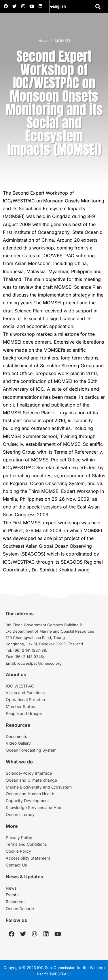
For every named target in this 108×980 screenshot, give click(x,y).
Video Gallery (18, 743)
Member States (20, 706)
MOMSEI (62, 41)
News (43, 41)
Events (12, 895)
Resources (16, 902)
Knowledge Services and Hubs (35, 807)
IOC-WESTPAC (20, 686)
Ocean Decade (20, 909)
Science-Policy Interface (29, 773)
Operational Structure (26, 699)
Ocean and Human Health (30, 794)
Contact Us (16, 865)
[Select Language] (74, 7)
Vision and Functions (25, 693)
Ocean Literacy (20, 814)
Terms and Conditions (26, 844)
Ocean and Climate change (31, 780)
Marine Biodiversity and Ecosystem (39, 787)
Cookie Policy (18, 851)
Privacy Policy (19, 838)
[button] (98, 6)
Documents (16, 736)
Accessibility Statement (28, 858)
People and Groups (24, 713)
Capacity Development (27, 801)
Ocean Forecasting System (31, 750)
